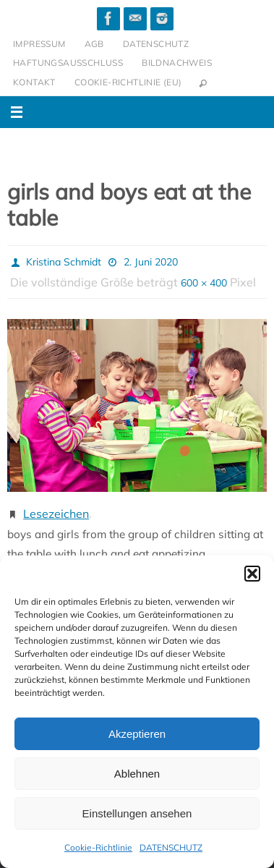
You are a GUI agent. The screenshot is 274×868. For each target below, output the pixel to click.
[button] (252, 574)
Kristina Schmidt (64, 262)
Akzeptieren (137, 734)
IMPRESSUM (39, 44)
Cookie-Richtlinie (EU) (128, 82)
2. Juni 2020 (151, 262)
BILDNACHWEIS (177, 63)
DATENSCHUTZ (171, 847)
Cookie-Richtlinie (98, 847)
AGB (94, 44)
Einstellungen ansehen (137, 813)
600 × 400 (204, 283)
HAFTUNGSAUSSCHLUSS (68, 63)
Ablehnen (137, 774)
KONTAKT (34, 82)
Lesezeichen (56, 514)
